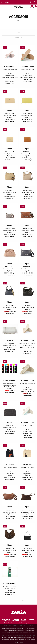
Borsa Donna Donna (10, 193)
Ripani (10, 110)
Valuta (7, 2)
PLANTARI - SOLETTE (10, 587)
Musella (10, 340)
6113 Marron (10, 548)
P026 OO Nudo (10, 113)
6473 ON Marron (27, 510)
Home (15, 21)
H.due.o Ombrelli (10, 380)
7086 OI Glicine (10, 229)
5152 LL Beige (27, 190)
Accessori (21, 21)
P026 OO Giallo (27, 113)
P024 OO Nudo (10, 152)
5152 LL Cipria (10, 190)
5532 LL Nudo (10, 267)
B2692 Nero (10, 426)
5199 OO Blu (10, 305)
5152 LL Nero (27, 305)
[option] (10, 55)
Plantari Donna (10, 76)
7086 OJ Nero (27, 548)
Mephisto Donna (10, 583)
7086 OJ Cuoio (27, 229)
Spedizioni (29, 623)
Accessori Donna (10, 589)
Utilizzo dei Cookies (17, 623)
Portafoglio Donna (10, 116)
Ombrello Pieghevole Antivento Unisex (10, 386)
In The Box (10, 465)
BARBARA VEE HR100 (10, 384)
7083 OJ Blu (27, 267)
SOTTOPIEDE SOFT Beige (27, 344)
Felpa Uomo (10, 474)
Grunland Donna (10, 67)
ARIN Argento (10, 344)
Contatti (7, 623)
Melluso (10, 423)
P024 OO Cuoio (27, 152)
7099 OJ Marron (10, 510)
